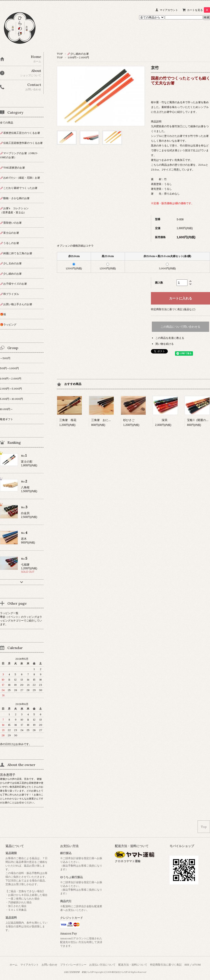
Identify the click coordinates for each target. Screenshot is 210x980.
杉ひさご (129, 420)
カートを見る (199, 10)
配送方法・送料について (133, 965)
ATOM (196, 965)
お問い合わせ (49, 965)
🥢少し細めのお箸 (78, 54)
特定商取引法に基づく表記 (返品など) (173, 309)
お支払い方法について (102, 965)
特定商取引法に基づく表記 (166, 965)
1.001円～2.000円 (78, 57)
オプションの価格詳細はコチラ (75, 246)
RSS (187, 965)
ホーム (14, 965)
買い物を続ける (164, 344)
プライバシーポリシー (73, 965)
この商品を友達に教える (170, 338)
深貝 (161, 420)
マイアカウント (169, 10)
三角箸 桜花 (68, 420)
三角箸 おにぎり (103, 420)
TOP (60, 54)
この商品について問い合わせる (180, 327)
